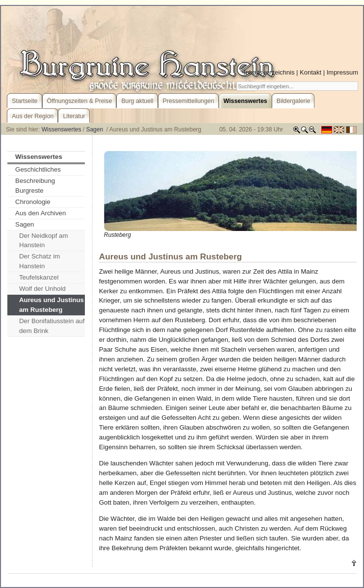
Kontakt (311, 72)
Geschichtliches (38, 169)
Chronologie (33, 202)
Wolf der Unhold (42, 289)
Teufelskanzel (39, 277)
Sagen (95, 129)
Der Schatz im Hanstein (39, 261)
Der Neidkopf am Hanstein (44, 241)
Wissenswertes (62, 129)
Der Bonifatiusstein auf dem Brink (52, 326)
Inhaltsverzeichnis (269, 72)
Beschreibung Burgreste (35, 186)
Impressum (342, 72)
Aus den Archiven (40, 213)
